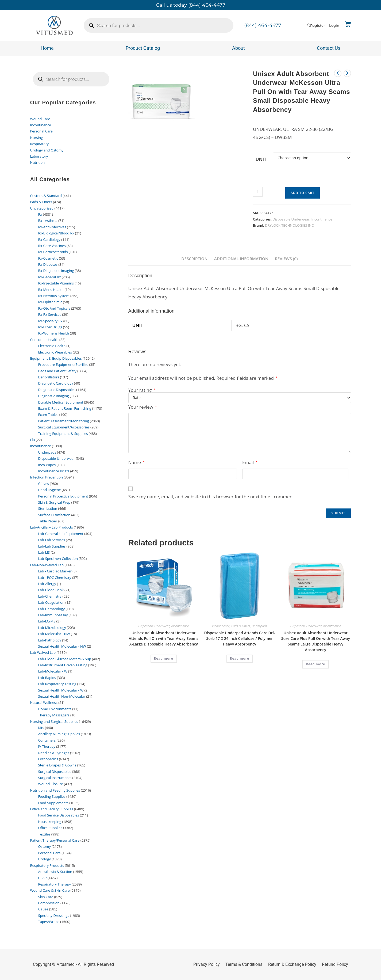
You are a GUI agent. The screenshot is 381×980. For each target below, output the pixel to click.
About (238, 48)
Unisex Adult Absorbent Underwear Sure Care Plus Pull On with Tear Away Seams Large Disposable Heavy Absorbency (316, 641)
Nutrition (38, 162)
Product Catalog (143, 48)
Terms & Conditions (244, 964)
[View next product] (347, 73)
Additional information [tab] (241, 259)
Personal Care (41, 131)
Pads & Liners (241, 626)
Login (334, 25)
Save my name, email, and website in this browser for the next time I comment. (212, 497)
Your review (143, 407)
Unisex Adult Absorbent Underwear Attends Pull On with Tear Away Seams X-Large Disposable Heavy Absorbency (164, 638)
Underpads (259, 626)
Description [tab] (194, 259)
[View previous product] (338, 73)
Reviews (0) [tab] (287, 259)
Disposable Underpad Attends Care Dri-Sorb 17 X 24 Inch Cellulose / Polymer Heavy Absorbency (240, 638)
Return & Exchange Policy (292, 964)
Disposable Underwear (291, 219)
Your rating (142, 390)
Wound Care (40, 119)
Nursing (37, 138)
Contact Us (329, 48)
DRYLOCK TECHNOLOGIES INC (289, 225)
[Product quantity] (258, 192)
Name (136, 463)
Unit (261, 159)
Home (47, 48)
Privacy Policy (207, 964)
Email (250, 463)
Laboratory (39, 156)
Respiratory (40, 144)
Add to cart (303, 193)
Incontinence (322, 219)
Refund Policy (335, 964)
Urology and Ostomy (47, 150)
